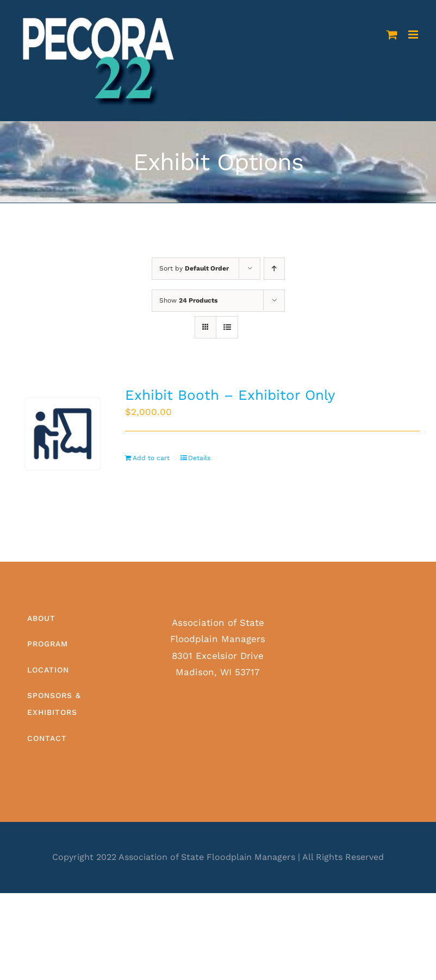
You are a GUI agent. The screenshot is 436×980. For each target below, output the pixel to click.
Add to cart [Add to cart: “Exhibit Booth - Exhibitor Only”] (151, 458)
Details (199, 458)
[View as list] (227, 327)
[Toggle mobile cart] (392, 34)
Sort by (194, 268)
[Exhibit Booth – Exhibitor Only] (63, 434)
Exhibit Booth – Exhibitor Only (230, 395)
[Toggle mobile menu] (414, 34)
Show (188, 300)
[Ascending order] (274, 269)
